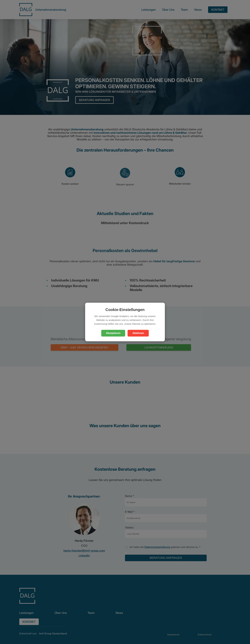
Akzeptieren (113, 333)
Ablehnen (138, 333)
